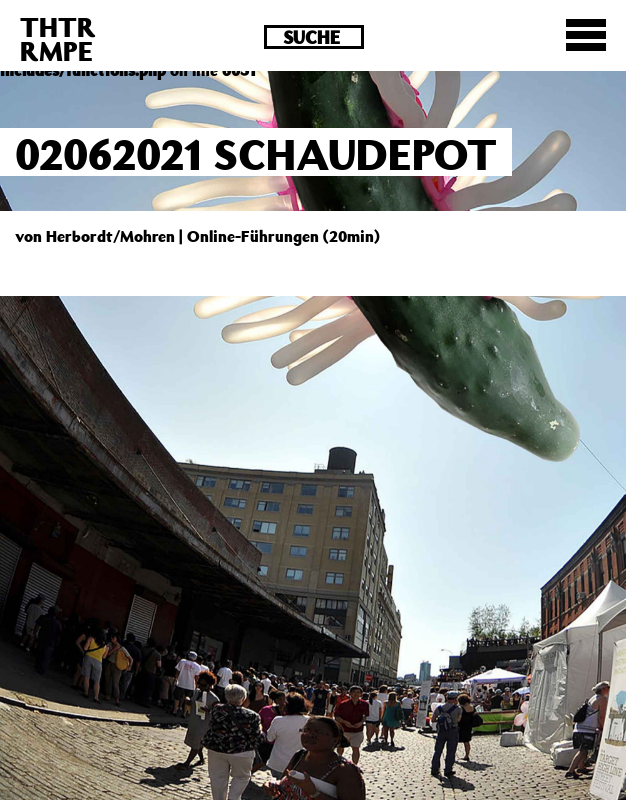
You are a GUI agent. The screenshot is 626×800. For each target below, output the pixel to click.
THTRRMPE (58, 38)
